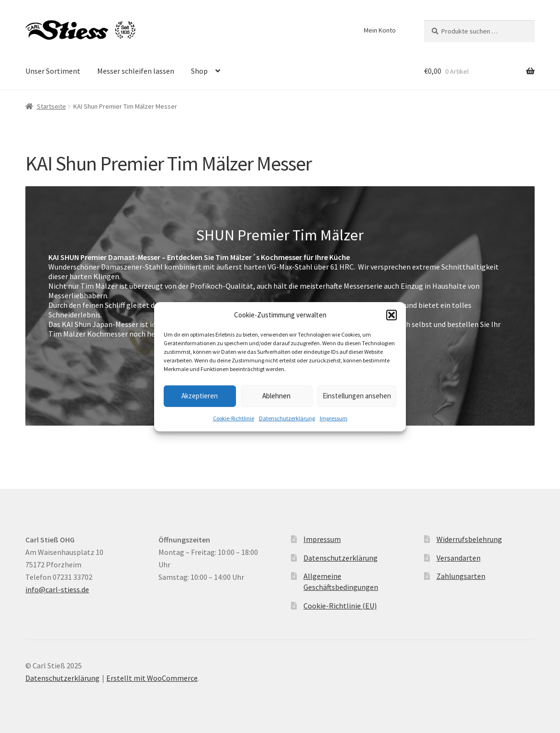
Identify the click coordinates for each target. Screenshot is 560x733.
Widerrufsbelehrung (469, 539)
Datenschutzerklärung (287, 418)
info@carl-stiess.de (57, 589)
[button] (392, 315)
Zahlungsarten (461, 576)
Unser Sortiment (53, 71)
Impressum (334, 418)
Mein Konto (380, 30)
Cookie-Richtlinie (234, 418)
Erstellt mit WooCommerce (152, 678)
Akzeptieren (200, 396)
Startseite (51, 106)
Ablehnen (276, 396)
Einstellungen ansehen (357, 396)
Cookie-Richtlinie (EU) (340, 606)
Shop (199, 71)
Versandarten (459, 558)
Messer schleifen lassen (136, 71)
